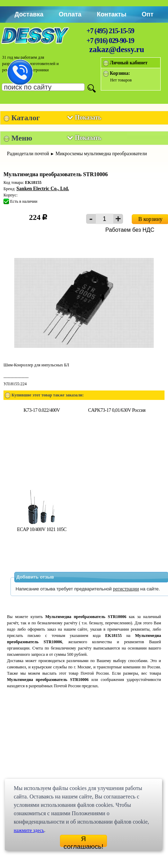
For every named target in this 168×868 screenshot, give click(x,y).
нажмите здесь (29, 830)
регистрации (126, 589)
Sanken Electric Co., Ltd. (43, 189)
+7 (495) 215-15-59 (110, 31)
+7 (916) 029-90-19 (110, 41)
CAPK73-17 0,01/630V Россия (117, 410)
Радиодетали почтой (28, 154)
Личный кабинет (129, 63)
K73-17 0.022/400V (41, 410)
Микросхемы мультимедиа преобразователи (101, 154)
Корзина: (120, 73)
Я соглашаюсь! (83, 841)
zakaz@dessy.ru (117, 49)
